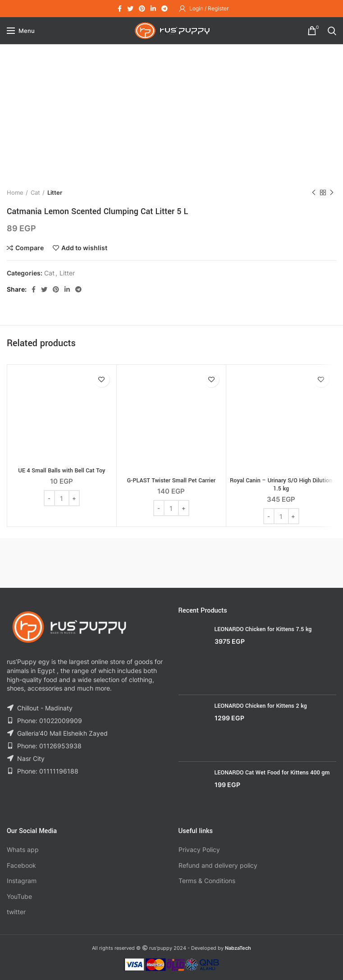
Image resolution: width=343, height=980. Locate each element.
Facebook (21, 865)
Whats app (23, 849)
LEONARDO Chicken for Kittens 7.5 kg (263, 629)
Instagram (22, 881)
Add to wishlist (84, 248)
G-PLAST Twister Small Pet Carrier (171, 481)
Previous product (314, 193)
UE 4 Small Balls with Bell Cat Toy (62, 471)
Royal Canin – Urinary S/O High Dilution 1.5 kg (281, 485)
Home (15, 192)
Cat (35, 192)
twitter (16, 912)
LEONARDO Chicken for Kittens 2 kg (261, 706)
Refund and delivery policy (218, 865)
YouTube (19, 896)
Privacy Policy (199, 849)
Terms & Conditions (207, 881)
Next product (332, 193)
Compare (30, 248)
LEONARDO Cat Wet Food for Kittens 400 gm (272, 773)
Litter (55, 192)
